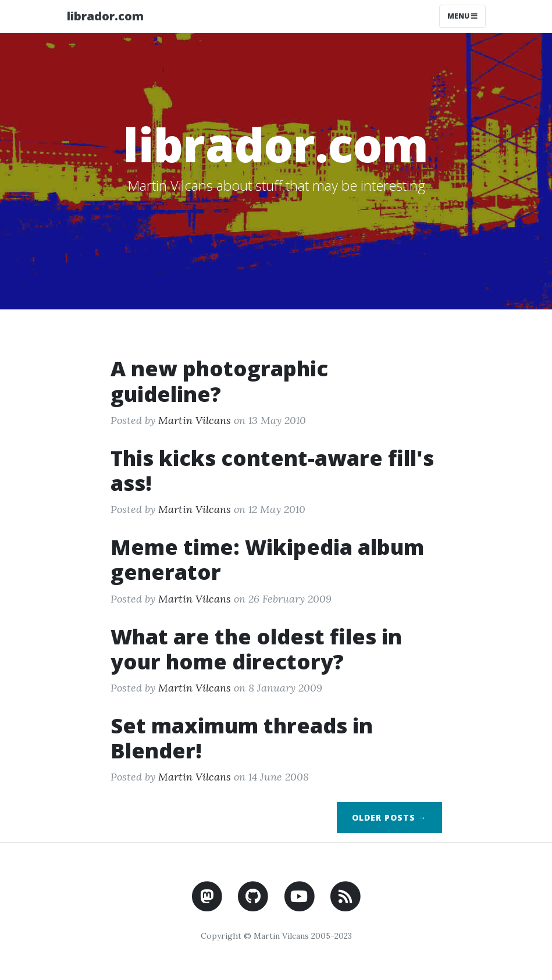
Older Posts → (389, 817)
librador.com (105, 16)
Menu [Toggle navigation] (462, 16)
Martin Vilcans (195, 420)
